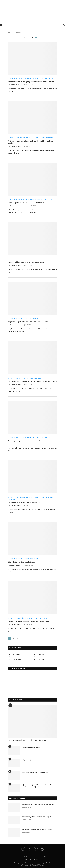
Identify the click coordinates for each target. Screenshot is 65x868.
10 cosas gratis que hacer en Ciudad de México (26, 203)
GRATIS (18, 200)
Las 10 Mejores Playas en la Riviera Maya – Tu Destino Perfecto (32, 381)
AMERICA (10, 78)
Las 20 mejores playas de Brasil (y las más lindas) (27, 740)
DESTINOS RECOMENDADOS (24, 78)
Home (9, 32)
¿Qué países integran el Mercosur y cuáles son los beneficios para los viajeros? (37, 786)
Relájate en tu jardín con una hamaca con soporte (37, 817)
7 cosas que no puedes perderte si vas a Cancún (26, 441)
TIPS (37, 559)
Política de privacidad (31, 857)
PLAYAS (25, 319)
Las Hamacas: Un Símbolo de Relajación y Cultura (37, 829)
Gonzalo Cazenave (16, 146)
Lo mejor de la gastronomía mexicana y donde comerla (29, 621)
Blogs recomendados (32, 859)
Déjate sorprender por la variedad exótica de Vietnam (38, 804)
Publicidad (45, 857)
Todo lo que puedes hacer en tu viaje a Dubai (35, 772)
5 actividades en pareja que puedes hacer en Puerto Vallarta (31, 82)
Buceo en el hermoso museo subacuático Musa (26, 262)
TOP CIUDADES (48, 200)
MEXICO (37, 78)
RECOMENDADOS (47, 78)
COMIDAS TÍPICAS (21, 618)
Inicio (19, 857)
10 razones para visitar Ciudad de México (24, 502)
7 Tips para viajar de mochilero (31, 760)
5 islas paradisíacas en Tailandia (31, 747)
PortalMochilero (15, 85)
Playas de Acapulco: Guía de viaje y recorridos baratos (28, 322)
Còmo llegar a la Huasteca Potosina (21, 562)
